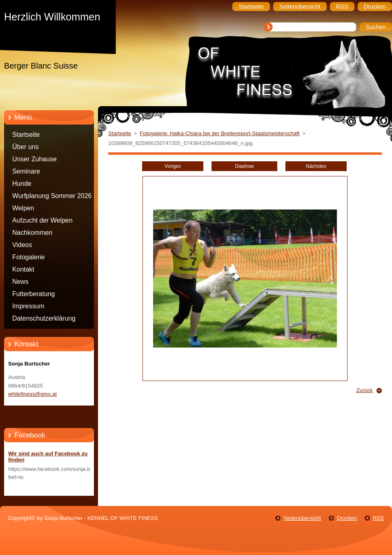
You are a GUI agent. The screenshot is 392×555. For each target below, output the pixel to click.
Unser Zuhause (35, 159)
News (20, 282)
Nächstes (316, 166)
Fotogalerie (29, 257)
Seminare (26, 171)
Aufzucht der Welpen (42, 220)
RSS (378, 518)
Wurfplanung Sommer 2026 (52, 196)
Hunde (22, 184)
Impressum (28, 306)
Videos (22, 245)
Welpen (23, 208)
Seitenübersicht (302, 518)
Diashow (245, 166)
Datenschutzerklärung (44, 318)
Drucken (347, 518)
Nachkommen (32, 233)
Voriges (173, 166)
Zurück (364, 390)
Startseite (26, 135)
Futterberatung (33, 294)
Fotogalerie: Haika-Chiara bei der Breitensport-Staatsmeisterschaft (220, 133)
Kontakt (23, 269)
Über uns (26, 147)
